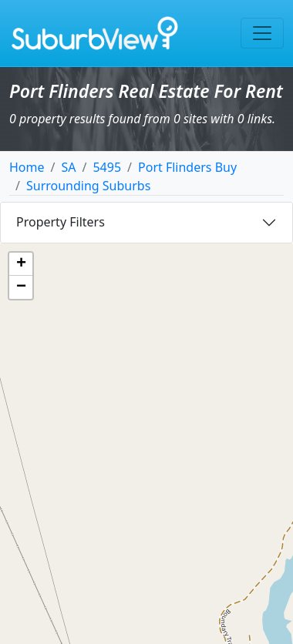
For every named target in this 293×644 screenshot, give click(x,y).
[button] (21, 264)
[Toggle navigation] (262, 33)
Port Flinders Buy (187, 167)
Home (27, 167)
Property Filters (61, 222)
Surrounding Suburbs (88, 186)
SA (68, 167)
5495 (107, 167)
